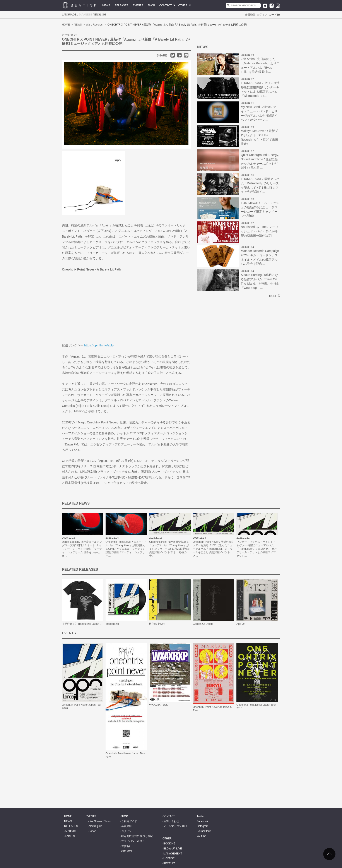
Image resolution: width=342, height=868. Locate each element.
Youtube (202, 836)
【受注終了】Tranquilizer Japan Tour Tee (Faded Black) (94, 624)
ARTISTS (70, 831)
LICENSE (169, 858)
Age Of (240, 624)
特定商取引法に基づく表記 (137, 836)
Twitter (201, 816)
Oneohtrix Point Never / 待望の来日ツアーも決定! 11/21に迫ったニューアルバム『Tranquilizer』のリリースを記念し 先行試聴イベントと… (213, 549)
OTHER (183, 5)
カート (273, 15)
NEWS (106, 5)
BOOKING (169, 844)
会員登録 (250, 15)
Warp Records (94, 25)
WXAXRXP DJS (159, 705)
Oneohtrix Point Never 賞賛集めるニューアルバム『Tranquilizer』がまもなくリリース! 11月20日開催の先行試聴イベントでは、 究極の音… (170, 549)
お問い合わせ (171, 821)
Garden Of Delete (203, 624)
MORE (273, 296)
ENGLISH (100, 15)
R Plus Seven (157, 624)
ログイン (262, 15)
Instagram (203, 826)
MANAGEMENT (173, 854)
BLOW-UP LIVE (173, 849)
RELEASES (121, 5)
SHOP (151, 5)
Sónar (92, 831)
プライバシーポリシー (134, 841)
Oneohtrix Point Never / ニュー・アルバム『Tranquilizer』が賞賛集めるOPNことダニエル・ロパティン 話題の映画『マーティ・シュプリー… (126, 549)
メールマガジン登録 (175, 826)
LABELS (70, 836)
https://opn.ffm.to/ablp (99, 345)
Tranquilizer (112, 624)
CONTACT (165, 5)
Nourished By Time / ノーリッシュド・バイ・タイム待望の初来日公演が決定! (260, 231)
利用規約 (127, 851)
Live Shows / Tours (100, 821)
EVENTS (138, 5)
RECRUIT (169, 863)
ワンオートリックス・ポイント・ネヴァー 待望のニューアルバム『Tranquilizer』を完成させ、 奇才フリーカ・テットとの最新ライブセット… (257, 549)
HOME (66, 25)
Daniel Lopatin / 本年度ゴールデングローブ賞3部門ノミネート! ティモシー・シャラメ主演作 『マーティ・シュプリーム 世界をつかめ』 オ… (82, 549)
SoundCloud (204, 831)
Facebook (203, 821)
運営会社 (127, 846)
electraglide (95, 826)
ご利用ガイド (129, 821)
